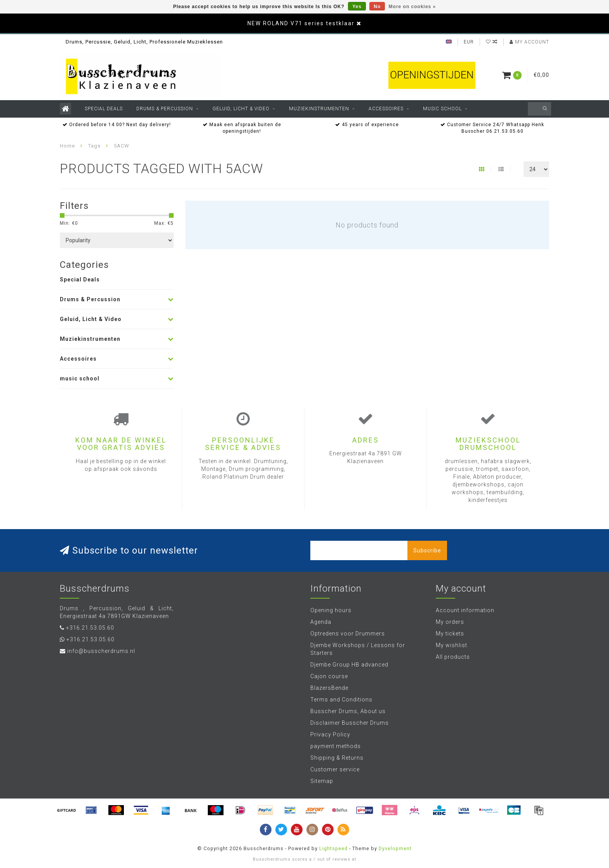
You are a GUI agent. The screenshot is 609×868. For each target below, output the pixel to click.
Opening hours (331, 610)
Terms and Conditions (341, 700)
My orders (450, 622)
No (377, 7)
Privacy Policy (330, 734)
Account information (465, 610)
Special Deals (104, 109)
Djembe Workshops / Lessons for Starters (358, 649)
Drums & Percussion (165, 109)
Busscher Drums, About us (348, 711)
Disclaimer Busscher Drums (350, 723)
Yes (357, 7)
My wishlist (452, 645)
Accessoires (386, 109)
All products (453, 657)
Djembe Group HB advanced (349, 665)
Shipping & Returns (337, 758)
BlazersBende (329, 688)
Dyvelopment (395, 848)
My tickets (450, 634)
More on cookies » (412, 7)
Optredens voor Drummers (348, 634)
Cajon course (329, 676)
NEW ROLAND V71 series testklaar (301, 23)
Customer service (335, 769)
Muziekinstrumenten (319, 109)
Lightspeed (333, 848)
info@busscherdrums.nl (101, 651)
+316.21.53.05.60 (90, 628)
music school (442, 109)
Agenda (321, 622)
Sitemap (322, 781)
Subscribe (427, 550)
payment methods (336, 746)
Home (67, 146)
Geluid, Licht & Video (241, 109)
